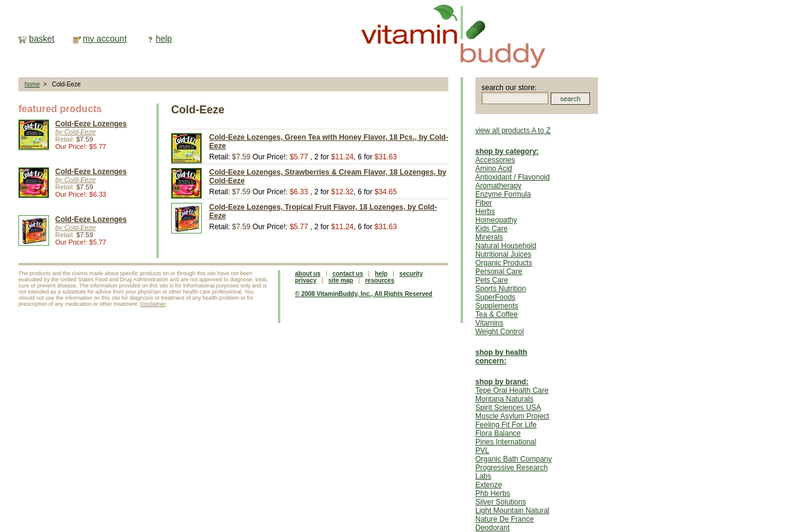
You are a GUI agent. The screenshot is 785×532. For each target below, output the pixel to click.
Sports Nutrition (501, 289)
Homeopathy (496, 220)
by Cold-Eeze (75, 132)
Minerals (489, 237)
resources (380, 280)
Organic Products (504, 263)
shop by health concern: (501, 357)
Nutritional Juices (503, 254)
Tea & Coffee (496, 314)
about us (308, 274)
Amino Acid (494, 169)
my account (105, 39)
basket (41, 39)
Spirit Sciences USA (508, 408)
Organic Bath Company (514, 459)
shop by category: (507, 151)
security (411, 274)
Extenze (488, 485)
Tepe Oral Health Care (512, 390)
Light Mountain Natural (512, 511)
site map (341, 280)
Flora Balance (498, 433)
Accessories (495, 160)
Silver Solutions (501, 502)
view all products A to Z (513, 131)
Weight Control (500, 332)
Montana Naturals (504, 399)
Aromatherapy (498, 186)
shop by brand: (502, 382)
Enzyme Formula (503, 194)
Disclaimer (153, 304)
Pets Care (492, 280)
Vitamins (489, 323)
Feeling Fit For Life (506, 425)
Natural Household (506, 246)
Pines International (506, 442)
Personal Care (499, 272)
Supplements (497, 306)
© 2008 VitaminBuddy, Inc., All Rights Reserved (364, 294)
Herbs (485, 211)
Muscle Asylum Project (512, 416)
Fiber (484, 203)
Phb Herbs (493, 493)
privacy (306, 280)
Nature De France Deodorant (504, 523)
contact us (348, 274)
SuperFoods (495, 297)
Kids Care (492, 229)
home (32, 84)
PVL (482, 450)
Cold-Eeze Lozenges (91, 124)
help (164, 39)
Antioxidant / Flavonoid (512, 177)
